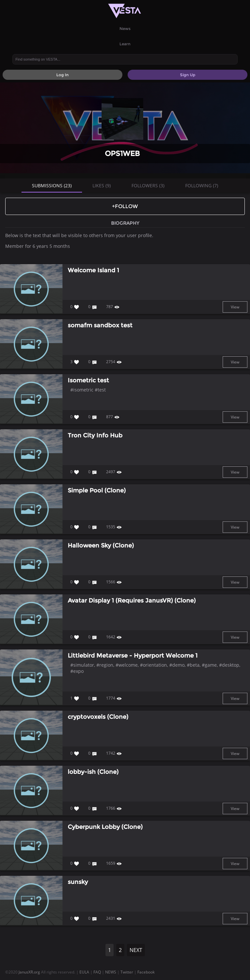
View (235, 307)
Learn (125, 44)
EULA (84, 972)
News (125, 28)
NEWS (111, 972)
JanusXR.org (29, 972)
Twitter (127, 972)
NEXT (136, 950)
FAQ (97, 972)
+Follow (125, 206)
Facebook (146, 972)
